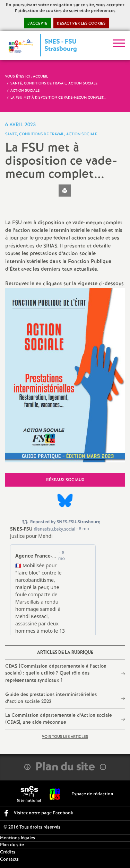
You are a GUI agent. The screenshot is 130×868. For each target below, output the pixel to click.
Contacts (9, 860)
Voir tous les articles (65, 737)
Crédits (8, 852)
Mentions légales (18, 838)
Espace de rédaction (92, 794)
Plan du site (12, 845)
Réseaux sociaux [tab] (65, 480)
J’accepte (37, 24)
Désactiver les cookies (81, 24)
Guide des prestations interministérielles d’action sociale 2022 (51, 698)
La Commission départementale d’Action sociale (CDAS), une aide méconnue (59, 719)
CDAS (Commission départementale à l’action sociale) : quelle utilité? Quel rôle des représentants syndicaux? (56, 673)
